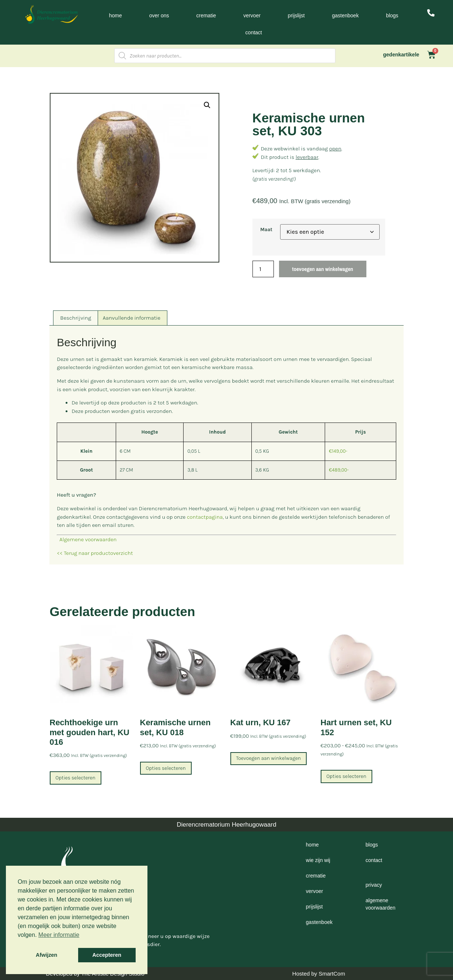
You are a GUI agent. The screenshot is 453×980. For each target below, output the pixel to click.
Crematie (206, 15)
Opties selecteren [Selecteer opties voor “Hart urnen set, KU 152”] (346, 776)
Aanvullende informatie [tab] (132, 318)
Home (116, 15)
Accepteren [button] (107, 955)
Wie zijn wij (318, 860)
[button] (207, 105)
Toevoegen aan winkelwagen (323, 269)
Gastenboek (345, 15)
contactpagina (205, 517)
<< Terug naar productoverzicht (95, 553)
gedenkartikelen (403, 55)
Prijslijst (296, 15)
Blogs (392, 15)
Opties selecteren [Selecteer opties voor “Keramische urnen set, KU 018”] (166, 768)
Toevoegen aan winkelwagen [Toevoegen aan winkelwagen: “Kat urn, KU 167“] (269, 758)
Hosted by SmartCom (319, 974)
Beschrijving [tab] (76, 318)
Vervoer (252, 15)
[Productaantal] (263, 269)
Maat (266, 230)
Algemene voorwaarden (87, 539)
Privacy (374, 885)
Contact (254, 32)
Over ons (159, 15)
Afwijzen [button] (46, 955)
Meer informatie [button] (59, 935)
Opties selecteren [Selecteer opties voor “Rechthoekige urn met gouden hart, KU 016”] (76, 778)
